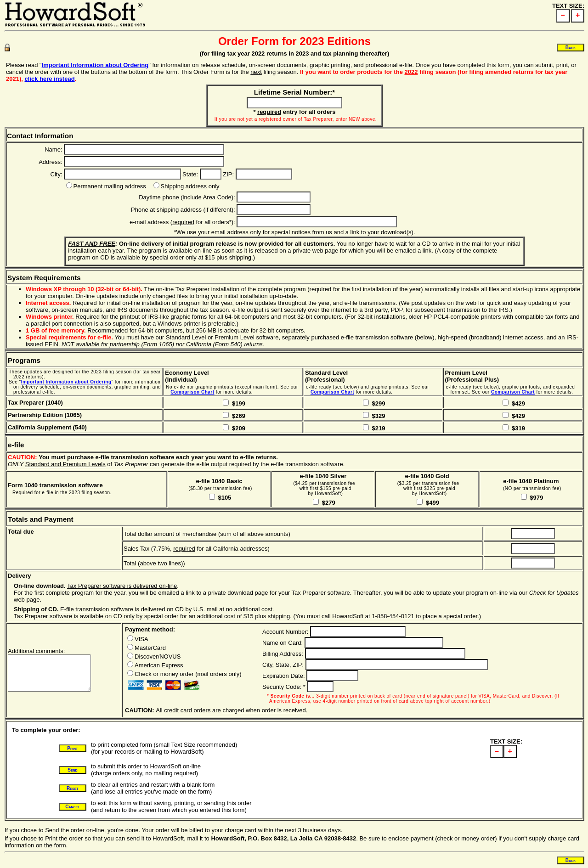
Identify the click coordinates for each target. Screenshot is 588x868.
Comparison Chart (192, 392)
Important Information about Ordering (95, 65)
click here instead (49, 79)
